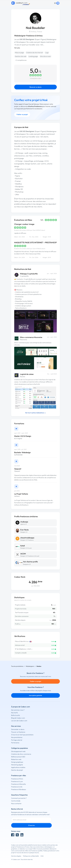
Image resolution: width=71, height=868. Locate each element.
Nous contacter (16, 803)
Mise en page (19, 53)
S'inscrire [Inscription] (31, 825)
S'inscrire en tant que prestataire (22, 735)
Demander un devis (18, 729)
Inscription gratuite (35, 695)
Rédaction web (16, 759)
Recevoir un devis (35, 87)
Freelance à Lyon (17, 781)
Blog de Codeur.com (18, 718)
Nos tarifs (14, 713)
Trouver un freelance (18, 732)
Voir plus (17, 48)
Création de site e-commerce (21, 754)
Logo (47, 53)
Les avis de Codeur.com (19, 721)
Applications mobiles (18, 767)
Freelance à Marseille (18, 784)
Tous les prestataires (17, 666)
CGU (42, 856)
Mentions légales (16, 856)
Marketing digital (17, 765)
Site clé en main (45, 56)
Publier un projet (22, 114)
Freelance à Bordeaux (19, 789)
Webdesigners (30, 666)
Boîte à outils (16, 715)
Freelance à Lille (17, 787)
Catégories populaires (20, 748)
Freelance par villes (19, 775)
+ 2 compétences (21, 60)
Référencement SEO (18, 757)
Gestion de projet (17, 770)
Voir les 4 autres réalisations (35, 413)
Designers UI (27, 564)
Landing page (33, 56)
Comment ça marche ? (19, 798)
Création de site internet (34, 53)
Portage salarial (17, 740)
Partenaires (15, 743)
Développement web (18, 751)
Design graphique (17, 762)
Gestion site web (21, 56)
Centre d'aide (16, 801)
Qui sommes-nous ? (18, 710)
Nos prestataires (17, 737)
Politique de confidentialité (31, 856)
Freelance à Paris (17, 779)
